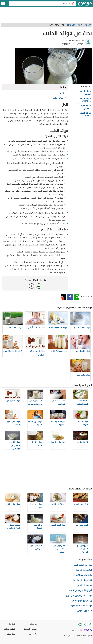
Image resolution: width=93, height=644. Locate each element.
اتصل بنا (12, 624)
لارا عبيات (65, 41)
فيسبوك (70, 297)
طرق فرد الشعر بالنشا (83, 565)
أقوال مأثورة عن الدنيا (83, 580)
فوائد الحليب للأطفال (85, 107)
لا (32, 286)
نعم (39, 286)
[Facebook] (90, 625)
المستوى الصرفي (84, 611)
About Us (33, 634)
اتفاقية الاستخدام (9, 629)
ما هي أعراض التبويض (82, 575)
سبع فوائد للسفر (85, 585)
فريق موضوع (10, 634)
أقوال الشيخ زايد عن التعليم (80, 590)
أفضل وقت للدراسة (84, 570)
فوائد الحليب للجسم (85, 93)
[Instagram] (80, 625)
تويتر (63, 297)
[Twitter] (85, 625)
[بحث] (73, 4)
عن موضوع (33, 624)
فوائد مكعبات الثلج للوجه (81, 606)
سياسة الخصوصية (30, 629)
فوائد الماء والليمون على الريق (79, 596)
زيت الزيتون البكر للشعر (82, 601)
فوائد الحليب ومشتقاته (85, 100)
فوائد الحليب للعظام (85, 114)
